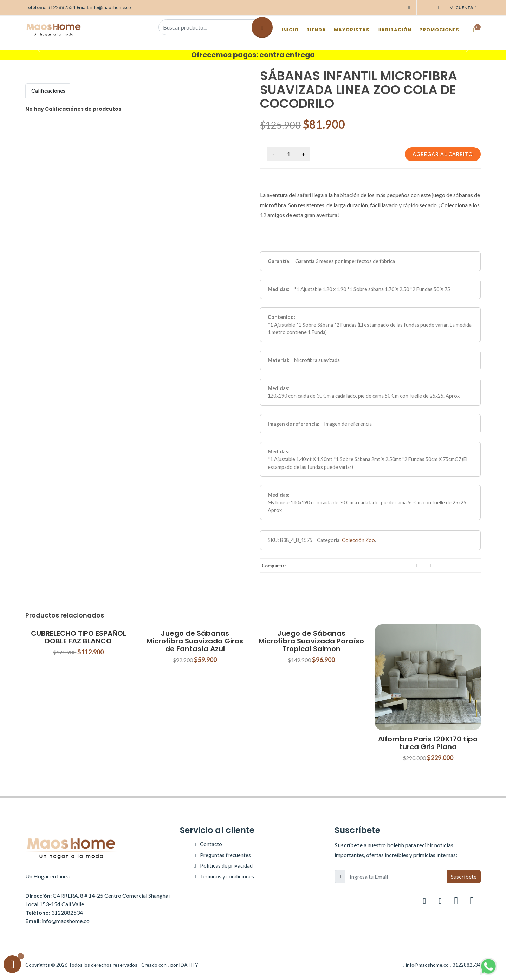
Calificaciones (48, 90)
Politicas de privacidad (226, 865)
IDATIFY (189, 965)
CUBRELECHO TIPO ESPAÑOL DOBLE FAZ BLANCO (79, 637)
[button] (38, 48)
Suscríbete (464, 877)
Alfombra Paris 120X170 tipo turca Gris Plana (428, 743)
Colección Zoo (358, 540)
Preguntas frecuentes (225, 855)
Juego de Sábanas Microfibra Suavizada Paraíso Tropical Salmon (311, 641)
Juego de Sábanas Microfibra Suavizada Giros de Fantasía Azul (195, 641)
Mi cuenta (463, 8)
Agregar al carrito (443, 154)
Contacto (211, 844)
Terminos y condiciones (227, 876)
